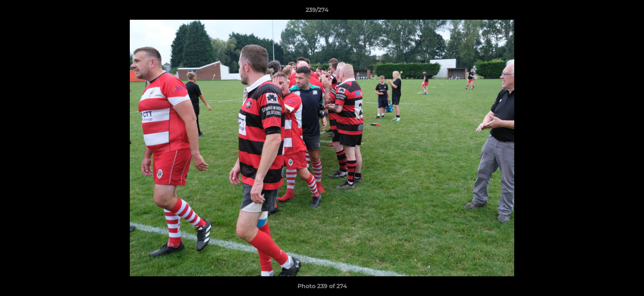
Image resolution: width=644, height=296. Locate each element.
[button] (609, 12)
